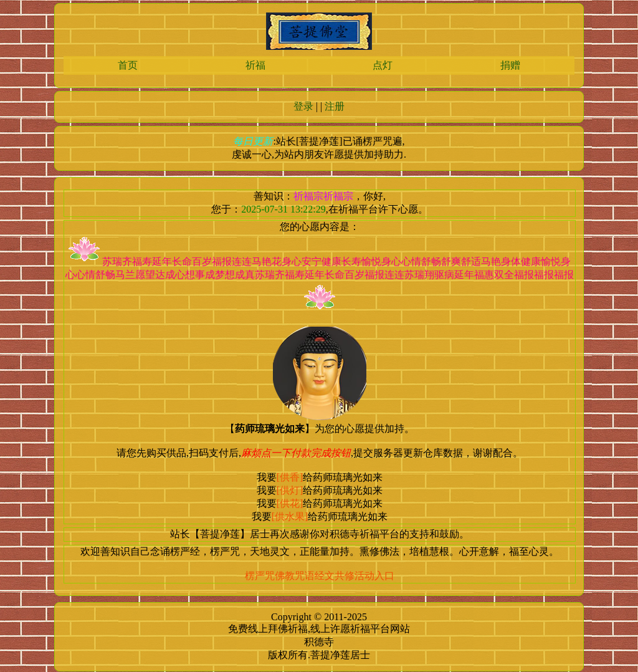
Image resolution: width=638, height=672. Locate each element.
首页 (128, 65)
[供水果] (290, 516)
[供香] (290, 477)
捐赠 (510, 65)
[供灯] (290, 490)
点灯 (383, 65)
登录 (303, 106)
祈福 (255, 65)
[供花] (290, 503)
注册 (335, 106)
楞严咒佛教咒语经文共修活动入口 (320, 576)
